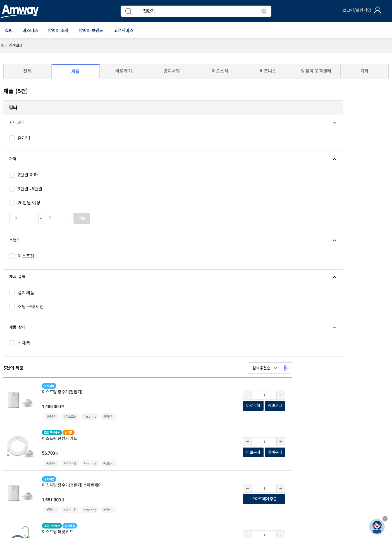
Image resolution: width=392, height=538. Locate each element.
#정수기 (148, 155)
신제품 (43, 396)
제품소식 (220, 71)
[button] (9, 31)
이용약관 (8, 448)
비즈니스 (30, 31)
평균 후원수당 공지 (148, 448)
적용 (74, 218)
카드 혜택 (168, 396)
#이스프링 (166, 155)
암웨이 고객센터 (316, 71)
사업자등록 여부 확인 (187, 448)
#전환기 (205, 155)
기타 (364, 71)
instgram (357, 407)
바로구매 (349, 144)
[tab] (46, 123)
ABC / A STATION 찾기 (24, 410)
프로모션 (60, 396)
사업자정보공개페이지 (58, 499)
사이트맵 (120, 448)
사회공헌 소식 (115, 396)
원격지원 (99, 448)
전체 (27, 71)
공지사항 (172, 71)
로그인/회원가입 (357, 11)
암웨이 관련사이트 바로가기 (330, 428)
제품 (75, 72)
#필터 (203, 335)
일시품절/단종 (85, 396)
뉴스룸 (27, 396)
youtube (336, 407)
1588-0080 (22, 474)
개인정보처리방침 (36, 448)
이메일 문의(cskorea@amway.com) (124, 474)
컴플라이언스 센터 (71, 448)
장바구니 (371, 144)
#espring (186, 155)
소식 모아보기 (143, 396)
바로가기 (124, 71)
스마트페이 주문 (360, 237)
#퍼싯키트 (206, 294)
